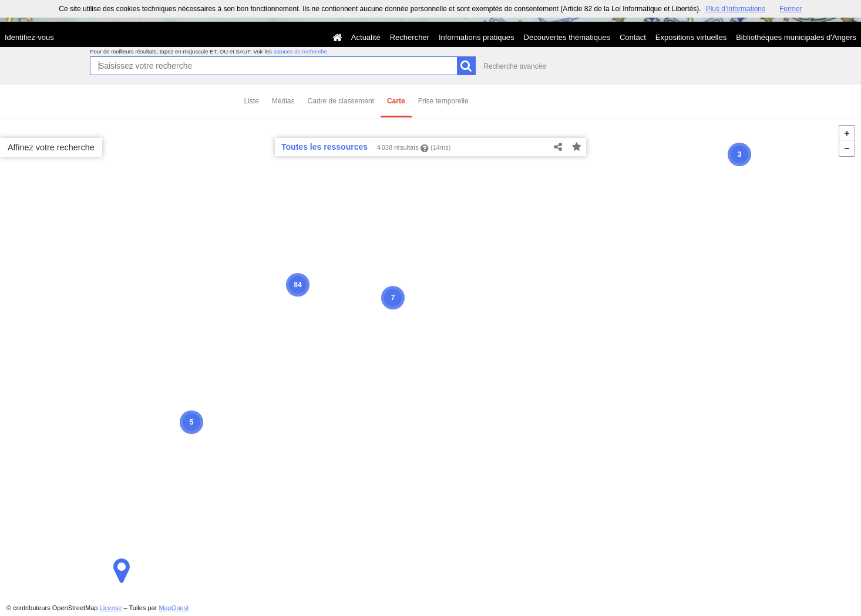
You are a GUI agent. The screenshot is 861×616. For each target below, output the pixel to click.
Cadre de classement (341, 101)
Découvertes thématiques (567, 37)
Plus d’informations (736, 9)
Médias (283, 101)
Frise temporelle (443, 101)
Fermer (791, 9)
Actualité (366, 37)
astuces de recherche (300, 51)
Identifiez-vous (29, 37)
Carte (396, 101)
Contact (633, 37)
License (111, 608)
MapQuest (174, 608)
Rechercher (410, 37)
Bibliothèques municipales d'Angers (796, 37)
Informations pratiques (477, 37)
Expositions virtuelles (691, 37)
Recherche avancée (515, 66)
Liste (252, 101)
